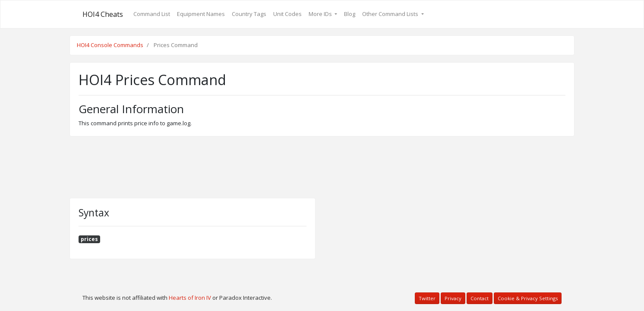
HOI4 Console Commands (110, 45)
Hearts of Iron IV (190, 298)
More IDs (321, 14)
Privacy (453, 298)
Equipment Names (201, 14)
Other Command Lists (391, 14)
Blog (350, 14)
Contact (480, 298)
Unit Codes (287, 14)
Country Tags (249, 14)
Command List (152, 14)
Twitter (427, 298)
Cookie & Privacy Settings (528, 298)
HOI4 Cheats (103, 14)
